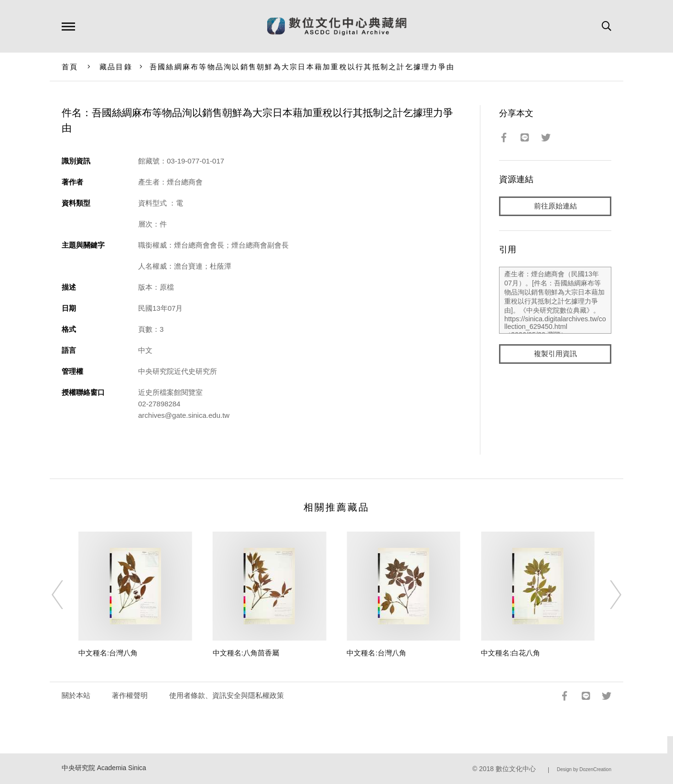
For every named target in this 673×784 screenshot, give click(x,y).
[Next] (607, 595)
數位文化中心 (516, 769)
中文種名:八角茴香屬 (246, 653)
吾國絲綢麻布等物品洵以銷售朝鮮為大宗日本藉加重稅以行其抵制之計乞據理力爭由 (302, 67)
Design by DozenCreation (584, 769)
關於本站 (76, 695)
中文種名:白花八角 (510, 653)
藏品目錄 (116, 67)
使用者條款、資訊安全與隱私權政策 (227, 695)
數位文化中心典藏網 (337, 26)
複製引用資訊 (555, 354)
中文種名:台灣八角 (108, 653)
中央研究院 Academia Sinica (104, 768)
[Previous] (66, 595)
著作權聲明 (130, 695)
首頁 (70, 67)
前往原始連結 (555, 206)
